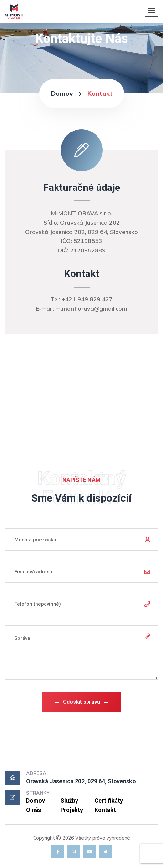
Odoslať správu (81, 702)
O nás (34, 810)
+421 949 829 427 (87, 299)
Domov (62, 93)
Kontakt (105, 810)
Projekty (72, 810)
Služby (69, 800)
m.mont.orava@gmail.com (91, 309)
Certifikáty (109, 800)
